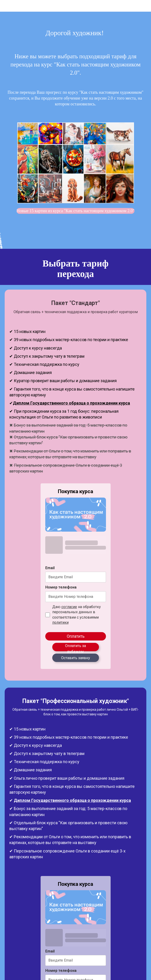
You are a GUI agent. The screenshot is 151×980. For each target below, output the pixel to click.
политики (60, 622)
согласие (69, 607)
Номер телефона (61, 587)
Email (50, 568)
